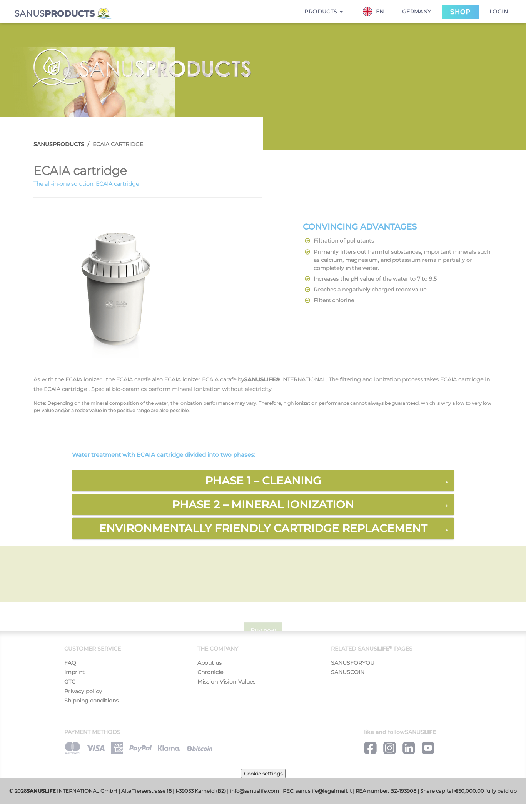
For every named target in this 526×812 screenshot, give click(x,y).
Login (499, 12)
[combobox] (377, 12)
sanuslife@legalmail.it (324, 791)
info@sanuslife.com (254, 791)
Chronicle (210, 672)
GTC (70, 682)
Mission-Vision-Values (226, 682)
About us (210, 663)
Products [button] (324, 12)
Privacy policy (83, 691)
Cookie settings (263, 774)
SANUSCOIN (348, 672)
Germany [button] (417, 12)
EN (373, 12)
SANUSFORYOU (353, 663)
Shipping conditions (91, 701)
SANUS (63, 14)
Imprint (74, 672)
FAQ (70, 663)
